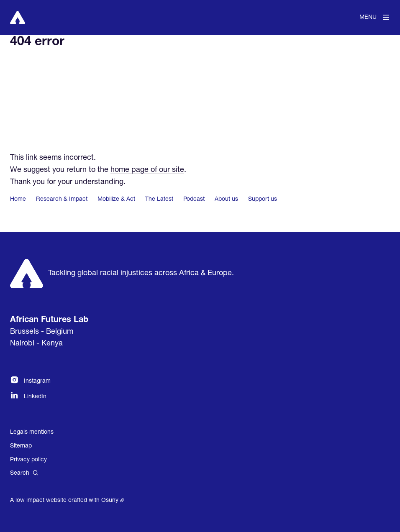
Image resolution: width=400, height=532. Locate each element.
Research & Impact (62, 199)
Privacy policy (28, 460)
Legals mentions (32, 432)
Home (18, 199)
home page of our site (147, 170)
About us (226, 199)
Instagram (37, 381)
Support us (263, 199)
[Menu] (375, 18)
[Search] (24, 473)
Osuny (110, 501)
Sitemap (21, 446)
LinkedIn (35, 397)
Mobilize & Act (116, 199)
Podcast (194, 199)
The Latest (159, 199)
